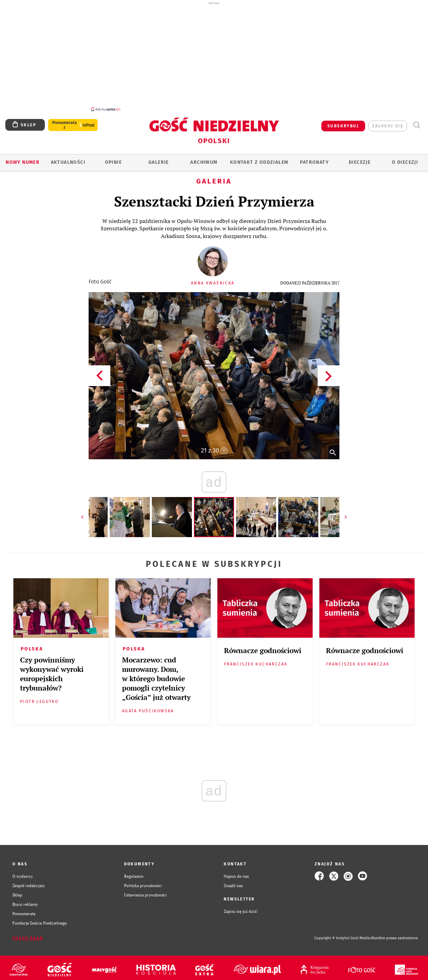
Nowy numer (23, 159)
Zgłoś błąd (28, 935)
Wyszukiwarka (416, 121)
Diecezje (360, 159)
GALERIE (159, 159)
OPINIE (113, 159)
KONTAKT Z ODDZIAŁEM (259, 159)
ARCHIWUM (204, 159)
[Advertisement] (214, 56)
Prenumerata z (65, 121)
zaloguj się (388, 122)
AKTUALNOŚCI (68, 159)
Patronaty (314, 159)
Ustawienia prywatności (145, 891)
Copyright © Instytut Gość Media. (343, 934)
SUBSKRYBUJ (343, 122)
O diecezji (405, 159)
